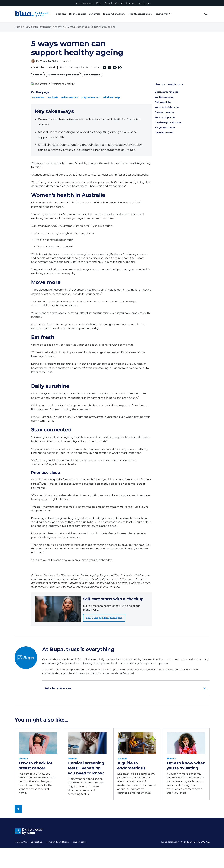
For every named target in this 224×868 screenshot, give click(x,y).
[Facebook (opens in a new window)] (104, 68)
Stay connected (90, 94)
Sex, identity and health (38, 27)
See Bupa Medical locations (104, 615)
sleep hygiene (92, 75)
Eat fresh (53, 94)
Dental (108, 3)
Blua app (61, 14)
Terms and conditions (27, 854)
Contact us (21, 847)
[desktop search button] (206, 14)
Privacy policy (22, 862)
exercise (38, 75)
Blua (99, 3)
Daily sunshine (69, 94)
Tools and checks (115, 14)
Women (60, 27)
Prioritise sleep (111, 94)
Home (18, 27)
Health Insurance (84, 3)
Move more (38, 94)
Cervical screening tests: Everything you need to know (86, 765)
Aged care (144, 3)
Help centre (21, 839)
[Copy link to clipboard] (119, 68)
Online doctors (78, 14)
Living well (164, 14)
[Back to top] (18, 806)
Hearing (131, 3)
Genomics (94, 14)
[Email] (114, 68)
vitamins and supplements (63, 75)
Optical (119, 3)
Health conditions (141, 14)
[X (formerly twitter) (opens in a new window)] (109, 68)
